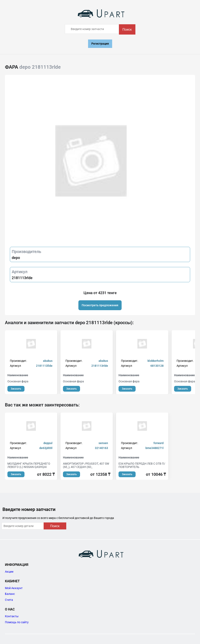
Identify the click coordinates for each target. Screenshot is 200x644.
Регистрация (100, 44)
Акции (9, 572)
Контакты (12, 616)
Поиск (127, 30)
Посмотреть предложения (100, 305)
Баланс (10, 594)
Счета (9, 600)
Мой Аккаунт (14, 588)
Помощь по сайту (17, 622)
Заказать (16, 389)
